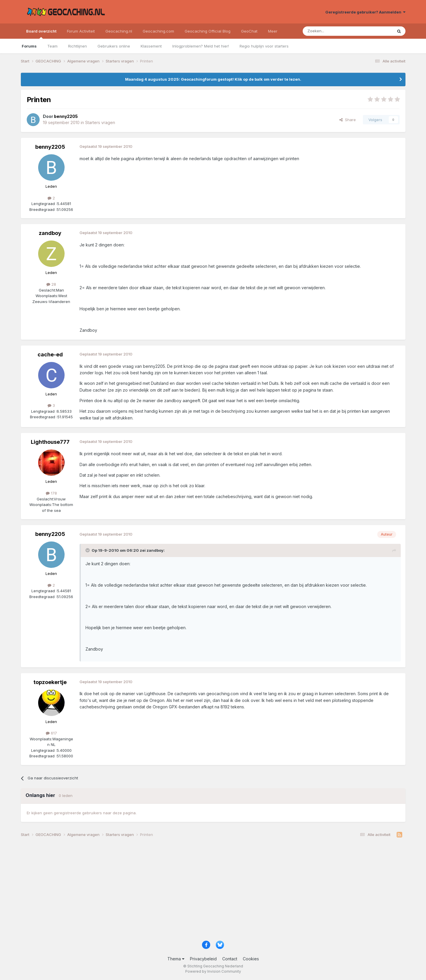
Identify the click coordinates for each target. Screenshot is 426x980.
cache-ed (50, 354)
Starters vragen (100, 122)
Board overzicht (41, 34)
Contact (230, 959)
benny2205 (50, 147)
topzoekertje (50, 682)
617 (51, 733)
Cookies (251, 959)
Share (348, 120)
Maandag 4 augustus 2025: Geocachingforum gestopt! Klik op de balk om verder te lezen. (213, 79)
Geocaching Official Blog (208, 31)
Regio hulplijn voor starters (264, 46)
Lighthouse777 (50, 442)
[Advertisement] (197, 891)
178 (51, 493)
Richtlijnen (78, 46)
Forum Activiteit (81, 31)
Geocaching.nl (119, 31)
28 (51, 284)
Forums (29, 46)
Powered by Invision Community (213, 971)
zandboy (50, 233)
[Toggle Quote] (88, 550)
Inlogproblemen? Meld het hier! (201, 46)
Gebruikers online (114, 46)
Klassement (151, 46)
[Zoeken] (330, 31)
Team (52, 46)
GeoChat (249, 31)
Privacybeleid (203, 959)
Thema (176, 959)
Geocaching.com (158, 31)
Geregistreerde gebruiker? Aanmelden (365, 12)
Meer (273, 31)
